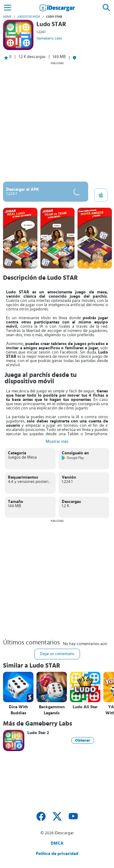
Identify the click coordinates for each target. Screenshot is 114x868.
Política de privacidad (57, 854)
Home (7, 17)
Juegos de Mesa (29, 17)
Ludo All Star (85, 707)
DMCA (57, 843)
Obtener (83, 740)
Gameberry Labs (49, 38)
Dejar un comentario (57, 654)
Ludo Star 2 (38, 733)
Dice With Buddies (18, 710)
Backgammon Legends (52, 710)
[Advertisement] (57, 122)
